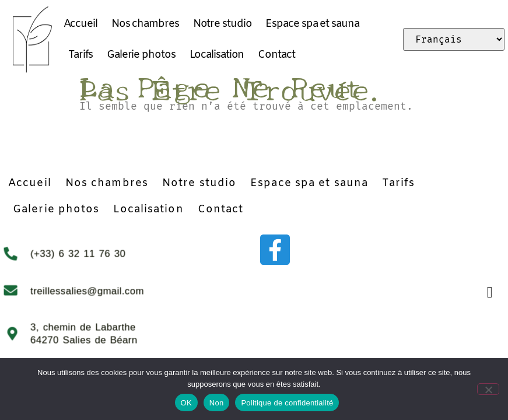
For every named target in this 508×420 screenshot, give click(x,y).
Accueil (80, 24)
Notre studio (223, 24)
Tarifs (80, 55)
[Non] (489, 388)
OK (186, 403)
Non (217, 403)
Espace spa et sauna (312, 24)
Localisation (217, 55)
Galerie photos (141, 55)
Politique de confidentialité (287, 403)
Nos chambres (145, 24)
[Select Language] (454, 39)
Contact (276, 55)
